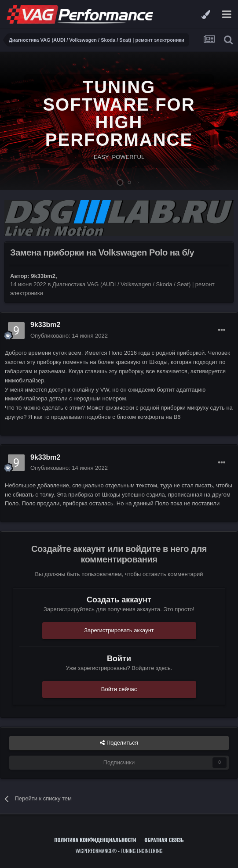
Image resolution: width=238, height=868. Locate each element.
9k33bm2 (43, 276)
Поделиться (119, 743)
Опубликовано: (69, 336)
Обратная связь (164, 840)
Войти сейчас (119, 689)
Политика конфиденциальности (95, 840)
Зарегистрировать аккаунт (119, 630)
